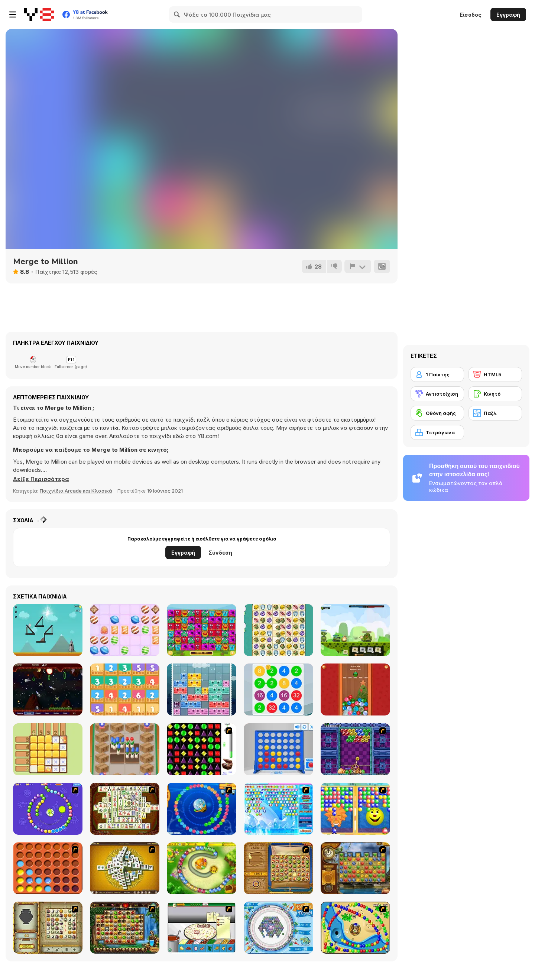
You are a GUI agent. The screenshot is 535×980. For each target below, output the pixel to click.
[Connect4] (48, 868)
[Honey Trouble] (202, 868)
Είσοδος (471, 15)
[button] (41, 479)
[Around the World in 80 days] (355, 868)
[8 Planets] (48, 809)
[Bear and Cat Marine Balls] (202, 809)
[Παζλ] (495, 413)
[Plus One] (125, 689)
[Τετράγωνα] (437, 432)
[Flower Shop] (125, 749)
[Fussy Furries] (278, 630)
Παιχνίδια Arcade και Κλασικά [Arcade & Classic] (76, 491)
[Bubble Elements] (278, 809)
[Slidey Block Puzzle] (202, 689)
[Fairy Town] (278, 928)
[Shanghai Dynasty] (125, 809)
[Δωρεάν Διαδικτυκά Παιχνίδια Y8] (39, 14)
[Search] (177, 14)
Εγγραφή (508, 15)
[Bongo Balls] (355, 928)
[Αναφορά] (358, 266)
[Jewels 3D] (202, 749)
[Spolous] (48, 689)
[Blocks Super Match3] (202, 630)
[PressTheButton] (48, 630)
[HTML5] (495, 374)
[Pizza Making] (202, 928)
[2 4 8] (278, 689)
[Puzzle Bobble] (355, 749)
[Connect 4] (278, 749)
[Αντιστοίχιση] (437, 394)
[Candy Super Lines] (125, 630)
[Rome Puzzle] (125, 928)
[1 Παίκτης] (437, 374)
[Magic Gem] (355, 809)
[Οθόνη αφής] (437, 413)
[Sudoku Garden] (48, 749)
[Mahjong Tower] (125, 868)
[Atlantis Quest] (48, 928)
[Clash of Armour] (355, 630)
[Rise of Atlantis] (278, 868)
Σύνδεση (220, 553)
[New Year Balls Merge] (355, 689)
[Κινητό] (495, 394)
